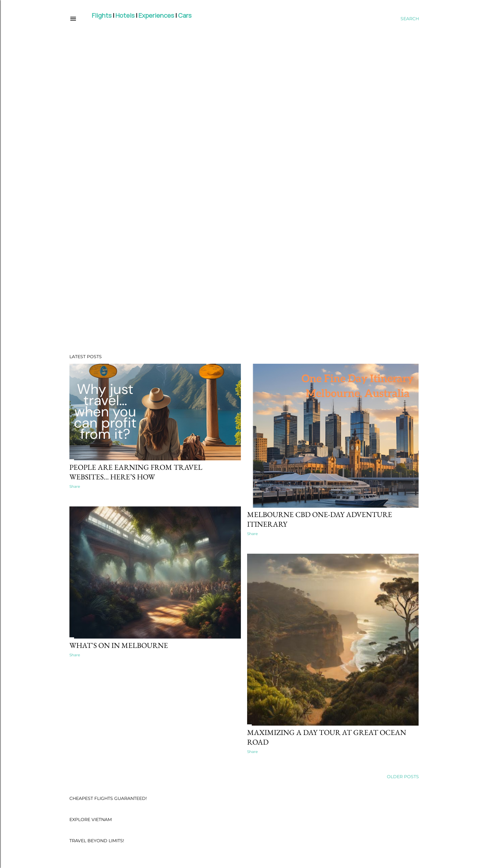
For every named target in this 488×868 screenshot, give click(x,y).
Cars (185, 15)
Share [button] (75, 486)
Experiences (156, 15)
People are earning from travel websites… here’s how (136, 472)
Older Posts (403, 777)
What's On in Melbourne (119, 645)
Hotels (125, 15)
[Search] (410, 19)
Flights (102, 15)
